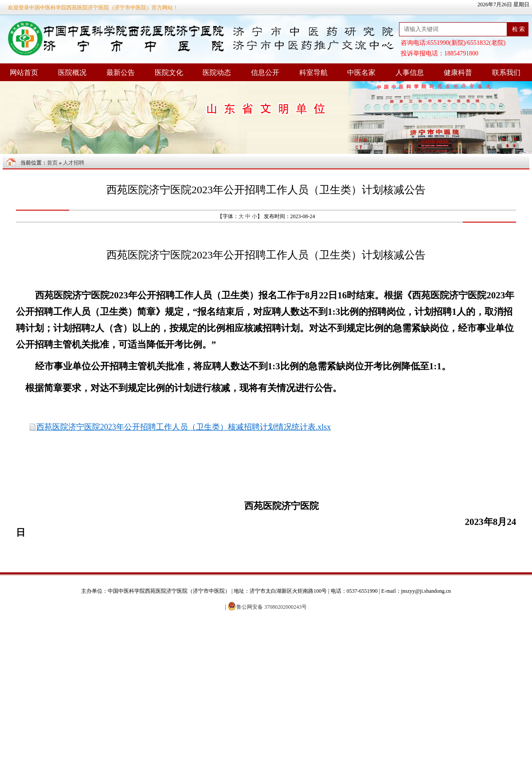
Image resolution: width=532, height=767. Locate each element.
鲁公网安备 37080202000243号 (267, 607)
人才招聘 (74, 163)
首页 (52, 163)
